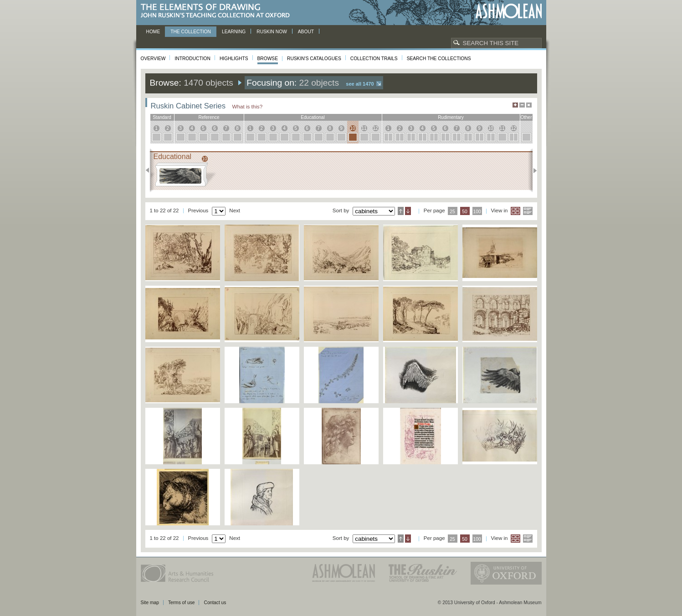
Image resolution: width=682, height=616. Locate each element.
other (526, 117)
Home (153, 32)
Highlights (234, 59)
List (528, 211)
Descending (408, 211)
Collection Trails (374, 59)
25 (452, 212)
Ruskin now (272, 32)
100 (477, 212)
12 (375, 128)
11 (364, 128)
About (306, 32)
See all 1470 (360, 84)
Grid (515, 211)
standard (162, 117)
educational (313, 117)
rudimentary (451, 117)
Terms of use (182, 603)
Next (532, 170)
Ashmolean (509, 11)
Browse (268, 59)
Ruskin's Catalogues (314, 59)
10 (352, 128)
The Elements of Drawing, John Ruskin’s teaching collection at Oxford (218, 11)
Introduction (192, 59)
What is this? (248, 106)
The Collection (191, 32)
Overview (153, 59)
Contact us (215, 603)
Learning (234, 32)
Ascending (401, 211)
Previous (150, 170)
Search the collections (439, 59)
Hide (529, 105)
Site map (150, 603)
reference (209, 117)
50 (465, 212)
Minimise (522, 105)
